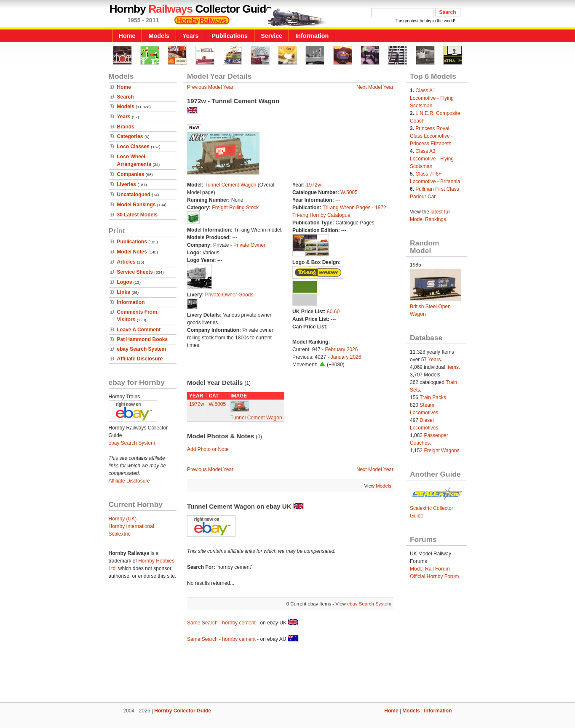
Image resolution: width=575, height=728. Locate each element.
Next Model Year (375, 87)
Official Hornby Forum (434, 576)
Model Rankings (136, 205)
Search (126, 97)
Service (271, 36)
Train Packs (433, 397)
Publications (230, 36)
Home (127, 36)
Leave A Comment (139, 330)
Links (124, 292)
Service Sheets (135, 272)
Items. (453, 367)
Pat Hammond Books (143, 339)
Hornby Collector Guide (183, 711)
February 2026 (341, 349)
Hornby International (131, 526)
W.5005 (349, 192)
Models (159, 36)
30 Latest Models (138, 215)
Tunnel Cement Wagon (231, 185)
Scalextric (120, 534)
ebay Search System (142, 349)
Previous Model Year (210, 87)
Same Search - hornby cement (221, 623)
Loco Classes (133, 147)
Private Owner (249, 245)
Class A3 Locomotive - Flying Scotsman (432, 159)
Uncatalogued (134, 195)
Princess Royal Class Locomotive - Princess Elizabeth (431, 136)
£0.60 (333, 312)
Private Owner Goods (229, 295)
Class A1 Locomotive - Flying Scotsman (432, 98)
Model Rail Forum (430, 569)
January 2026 (346, 357)
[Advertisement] (288, 674)
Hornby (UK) (123, 519)
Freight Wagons (441, 451)
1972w (314, 185)
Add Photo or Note (208, 449)
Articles (126, 262)
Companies (131, 174)
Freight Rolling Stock (235, 208)
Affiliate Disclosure (140, 359)
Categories (130, 136)
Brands (126, 127)
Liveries (127, 184)
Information (312, 36)
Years (190, 36)
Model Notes (132, 252)
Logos (125, 282)
